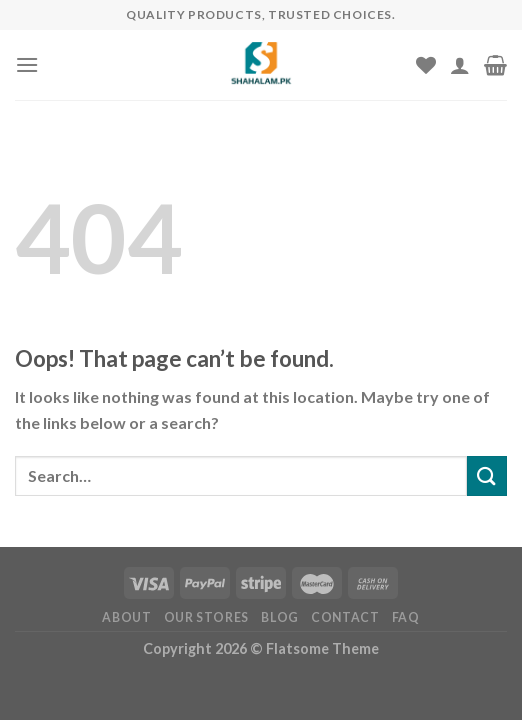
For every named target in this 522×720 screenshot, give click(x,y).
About (126, 617)
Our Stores (206, 617)
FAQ (406, 617)
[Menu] (27, 64)
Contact (345, 617)
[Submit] (487, 475)
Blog (279, 617)
